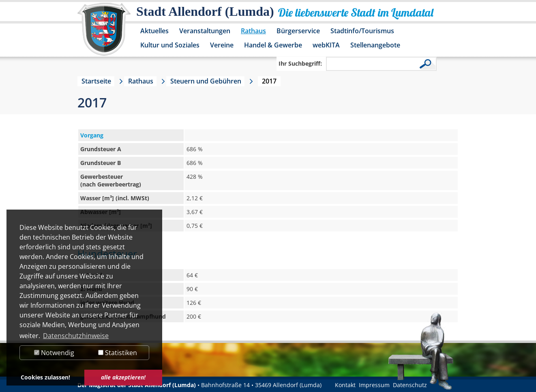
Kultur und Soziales (170, 45)
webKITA (326, 45)
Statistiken (118, 353)
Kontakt (345, 385)
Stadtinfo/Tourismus (362, 31)
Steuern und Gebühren (206, 81)
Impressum (374, 385)
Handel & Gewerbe (273, 45)
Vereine (222, 45)
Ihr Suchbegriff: (300, 63)
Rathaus (253, 31)
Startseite (96, 81)
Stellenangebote (375, 45)
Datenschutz (410, 385)
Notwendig (54, 353)
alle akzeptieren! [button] (123, 377)
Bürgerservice (298, 31)
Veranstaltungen (205, 31)
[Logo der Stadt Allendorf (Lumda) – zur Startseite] (104, 33)
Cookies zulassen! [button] (45, 377)
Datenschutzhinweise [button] (76, 336)
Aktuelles (154, 31)
